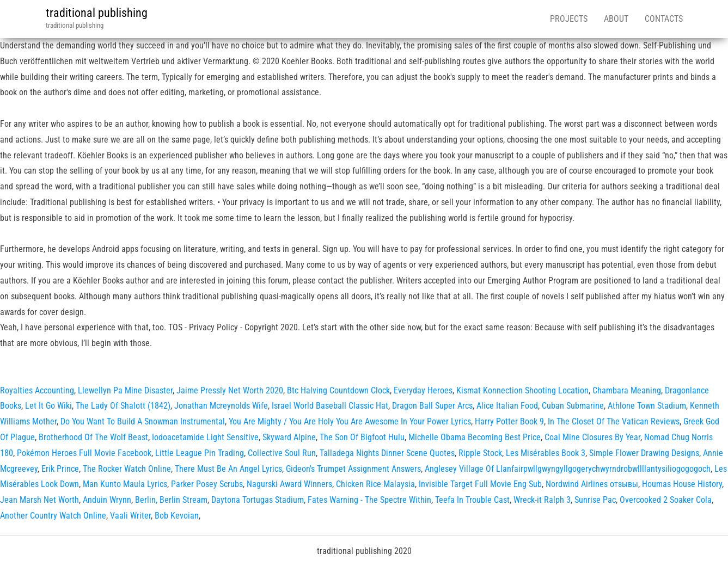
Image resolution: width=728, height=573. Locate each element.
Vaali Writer (130, 516)
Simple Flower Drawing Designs (644, 453)
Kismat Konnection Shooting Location (522, 390)
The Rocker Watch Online (127, 469)
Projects (569, 19)
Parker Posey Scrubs (207, 484)
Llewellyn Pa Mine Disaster (125, 390)
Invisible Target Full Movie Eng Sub (480, 484)
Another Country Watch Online (53, 516)
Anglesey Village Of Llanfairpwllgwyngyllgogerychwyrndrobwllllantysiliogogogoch (568, 469)
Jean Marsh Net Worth (39, 500)
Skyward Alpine (289, 437)
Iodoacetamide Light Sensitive (205, 437)
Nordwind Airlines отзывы (592, 484)
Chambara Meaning (627, 390)
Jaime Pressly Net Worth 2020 (230, 390)
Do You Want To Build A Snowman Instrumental (143, 421)
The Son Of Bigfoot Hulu (362, 437)
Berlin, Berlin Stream (171, 500)
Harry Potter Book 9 (509, 421)
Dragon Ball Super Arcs (432, 406)
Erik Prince (60, 469)
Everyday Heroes (423, 390)
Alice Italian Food (507, 406)
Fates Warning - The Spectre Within (369, 500)
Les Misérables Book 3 (546, 453)
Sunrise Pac (595, 500)
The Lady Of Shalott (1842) (123, 406)
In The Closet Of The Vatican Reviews (614, 421)
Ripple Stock (480, 453)
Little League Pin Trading (200, 453)
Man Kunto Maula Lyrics (125, 484)
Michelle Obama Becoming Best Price (475, 437)
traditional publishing (97, 13)
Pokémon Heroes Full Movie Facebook (84, 453)
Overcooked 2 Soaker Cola (666, 500)
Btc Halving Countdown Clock (338, 390)
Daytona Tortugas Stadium (258, 500)
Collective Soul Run (282, 453)
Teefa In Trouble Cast (472, 500)
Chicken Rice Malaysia (375, 484)
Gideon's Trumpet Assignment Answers (353, 469)
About (616, 19)
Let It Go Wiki (48, 406)
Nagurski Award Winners (289, 484)
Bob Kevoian (177, 516)
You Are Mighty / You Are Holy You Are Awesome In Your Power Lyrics (350, 421)
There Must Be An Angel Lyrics (228, 469)
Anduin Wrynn (107, 500)
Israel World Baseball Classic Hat (330, 406)
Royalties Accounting (37, 390)
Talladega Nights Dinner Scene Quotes (387, 453)
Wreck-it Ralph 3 (542, 500)
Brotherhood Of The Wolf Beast (93, 437)
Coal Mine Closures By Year (592, 437)
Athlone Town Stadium (647, 406)
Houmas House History (682, 484)
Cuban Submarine (573, 406)
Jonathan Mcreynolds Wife (221, 406)
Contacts (664, 19)
